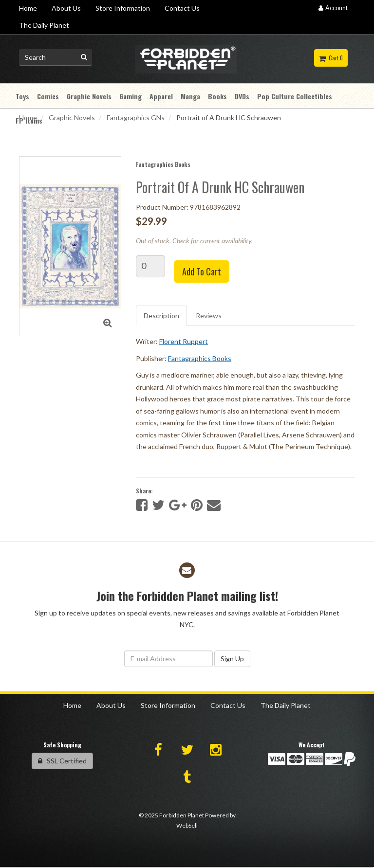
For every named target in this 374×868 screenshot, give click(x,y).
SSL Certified (62, 761)
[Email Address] (168, 659)
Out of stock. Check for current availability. (194, 241)
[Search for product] (56, 57)
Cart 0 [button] (331, 58)
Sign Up (232, 659)
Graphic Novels (72, 118)
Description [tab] (161, 316)
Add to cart (202, 271)
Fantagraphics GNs (136, 118)
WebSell (187, 825)
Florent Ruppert (184, 341)
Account (333, 8)
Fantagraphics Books (163, 164)
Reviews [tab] (209, 316)
